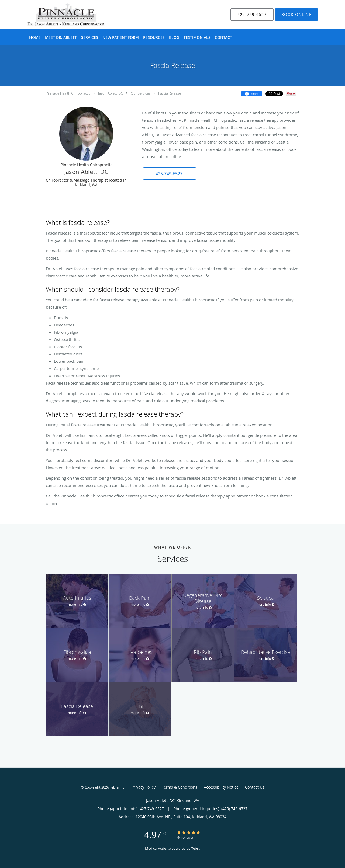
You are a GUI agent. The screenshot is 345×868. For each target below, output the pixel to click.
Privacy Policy (144, 787)
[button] (296, 15)
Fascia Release (170, 93)
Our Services (141, 93)
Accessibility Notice (221, 787)
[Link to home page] (58, 15)
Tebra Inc (117, 787)
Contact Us (255, 787)
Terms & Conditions (180, 787)
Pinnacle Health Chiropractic (68, 93)
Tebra (196, 848)
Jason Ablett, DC (111, 93)
